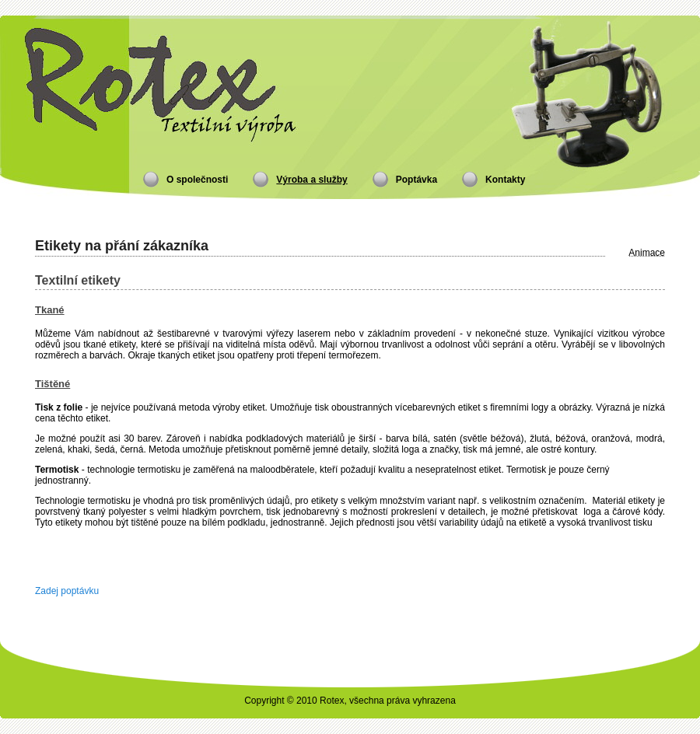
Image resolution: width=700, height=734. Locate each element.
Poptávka (416, 180)
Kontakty (505, 180)
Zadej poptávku (67, 591)
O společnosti (197, 180)
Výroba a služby (311, 180)
